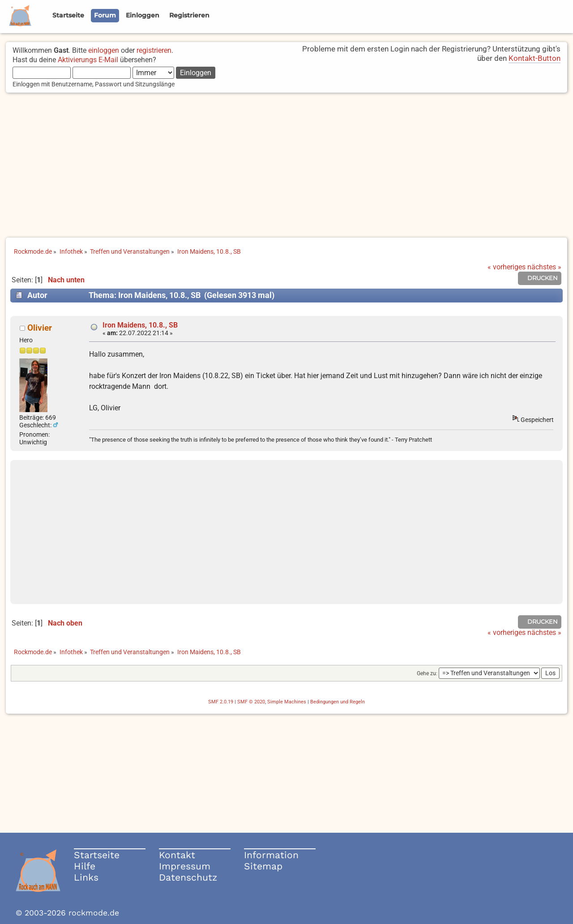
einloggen (104, 50)
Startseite (97, 855)
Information (271, 855)
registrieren (154, 50)
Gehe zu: (427, 673)
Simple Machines (287, 702)
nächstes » (544, 267)
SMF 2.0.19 (221, 702)
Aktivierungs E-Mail (88, 60)
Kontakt (177, 855)
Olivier (40, 328)
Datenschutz (188, 877)
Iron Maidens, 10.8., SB (140, 325)
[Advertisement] (286, 166)
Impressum (185, 866)
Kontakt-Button (535, 58)
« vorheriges (507, 267)
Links (86, 877)
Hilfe (85, 866)
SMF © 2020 (251, 702)
